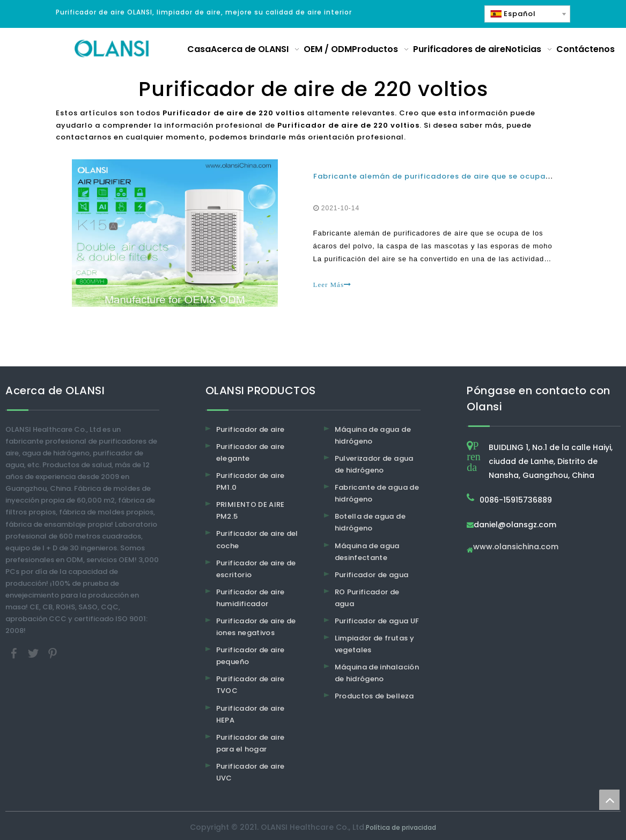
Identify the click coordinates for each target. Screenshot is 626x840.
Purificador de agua (372, 575)
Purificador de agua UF (377, 621)
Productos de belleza (374, 696)
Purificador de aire (251, 429)
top (609, 800)
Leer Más (332, 285)
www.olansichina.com (516, 547)
